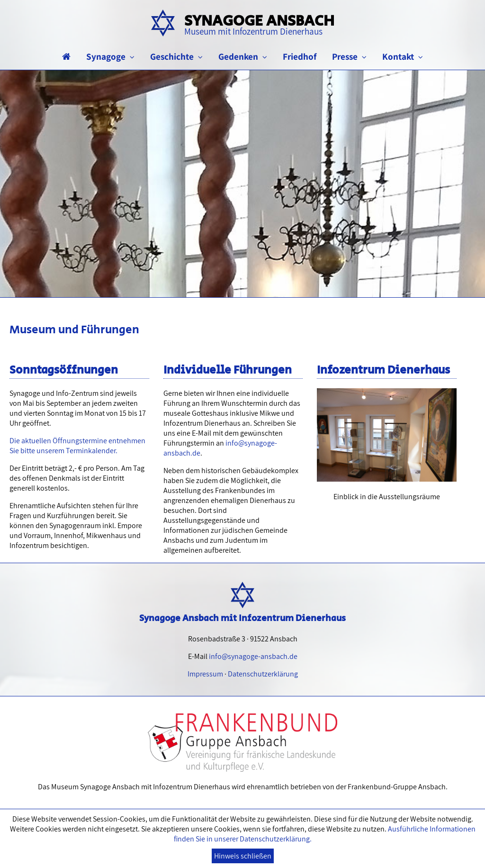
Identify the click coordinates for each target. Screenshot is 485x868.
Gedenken (243, 56)
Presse (349, 56)
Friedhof (300, 56)
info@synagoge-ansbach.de (253, 656)
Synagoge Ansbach (259, 24)
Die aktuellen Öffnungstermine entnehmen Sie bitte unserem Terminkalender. (77, 446)
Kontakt (403, 56)
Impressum (205, 674)
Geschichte (176, 56)
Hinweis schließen (243, 856)
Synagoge (110, 56)
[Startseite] (66, 56)
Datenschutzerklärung (263, 674)
